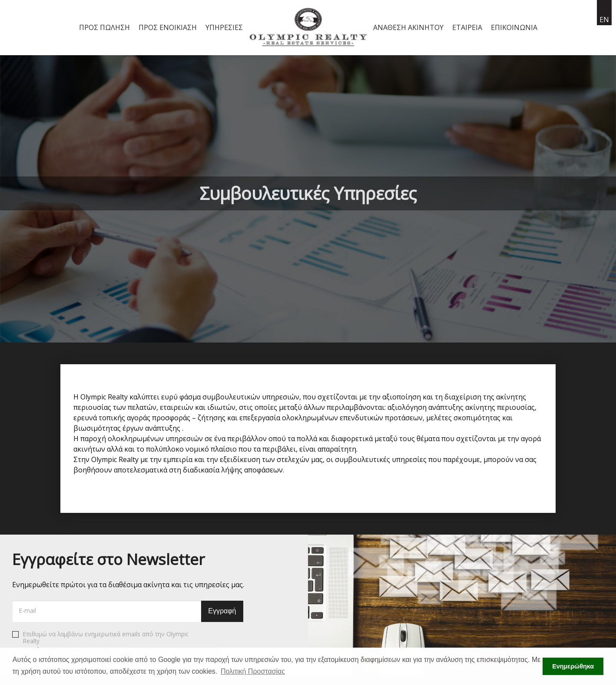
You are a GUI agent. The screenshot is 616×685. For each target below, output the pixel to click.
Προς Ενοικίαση (168, 27)
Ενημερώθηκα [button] (573, 666)
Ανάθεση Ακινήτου (408, 27)
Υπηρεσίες (224, 27)
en (604, 20)
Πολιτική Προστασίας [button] (253, 671)
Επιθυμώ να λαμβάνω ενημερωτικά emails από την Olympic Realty (100, 642)
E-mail (28, 610)
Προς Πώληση (104, 27)
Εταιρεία (467, 27)
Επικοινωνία (514, 27)
